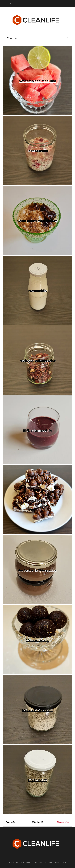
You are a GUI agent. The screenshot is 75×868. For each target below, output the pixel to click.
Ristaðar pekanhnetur (37, 361)
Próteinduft (37, 780)
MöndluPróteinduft (37, 710)
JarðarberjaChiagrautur (37, 570)
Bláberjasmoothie (37, 430)
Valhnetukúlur (38, 640)
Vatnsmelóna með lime (37, 81)
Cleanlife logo (38, 20)
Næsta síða (63, 822)
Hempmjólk (37, 291)
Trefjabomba (37, 151)
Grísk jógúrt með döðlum (37, 221)
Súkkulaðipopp (37, 500)
